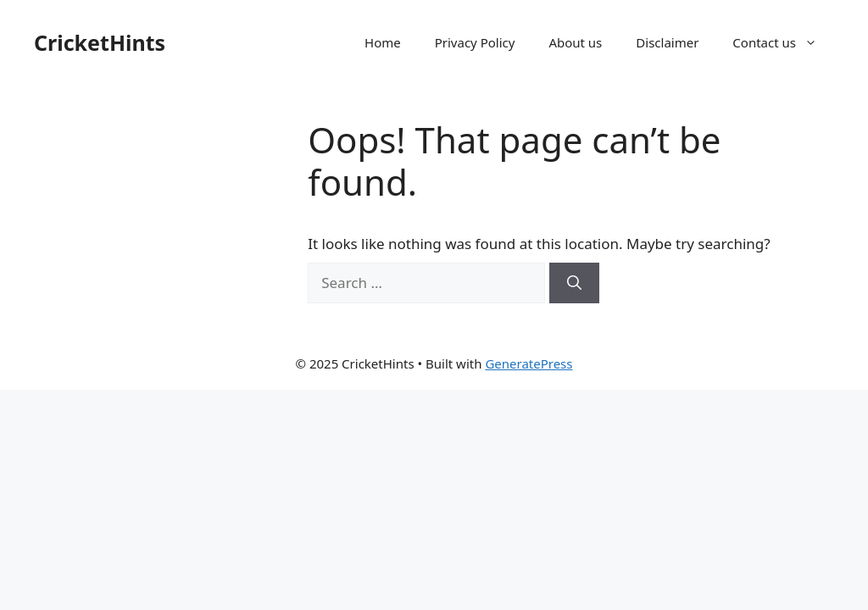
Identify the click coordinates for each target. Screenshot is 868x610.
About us (575, 42)
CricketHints (100, 42)
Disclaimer (667, 42)
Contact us (783, 42)
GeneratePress (529, 363)
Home (383, 42)
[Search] (574, 283)
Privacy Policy (475, 42)
